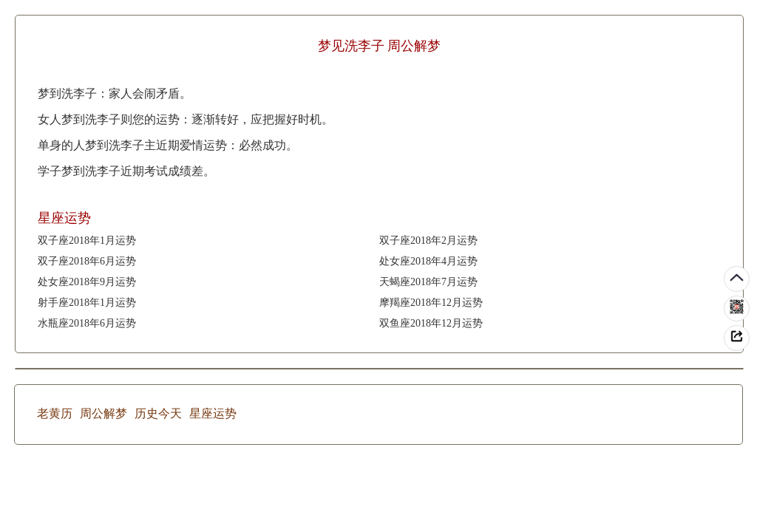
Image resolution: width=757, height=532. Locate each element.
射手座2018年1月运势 (87, 303)
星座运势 (213, 413)
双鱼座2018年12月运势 (431, 323)
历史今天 (158, 413)
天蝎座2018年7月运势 (428, 282)
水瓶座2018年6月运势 (87, 323)
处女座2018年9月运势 (87, 282)
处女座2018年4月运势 (428, 261)
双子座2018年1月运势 (87, 241)
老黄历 (55, 413)
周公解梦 (103, 413)
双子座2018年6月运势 (87, 261)
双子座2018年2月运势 (428, 241)
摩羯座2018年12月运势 (431, 303)
